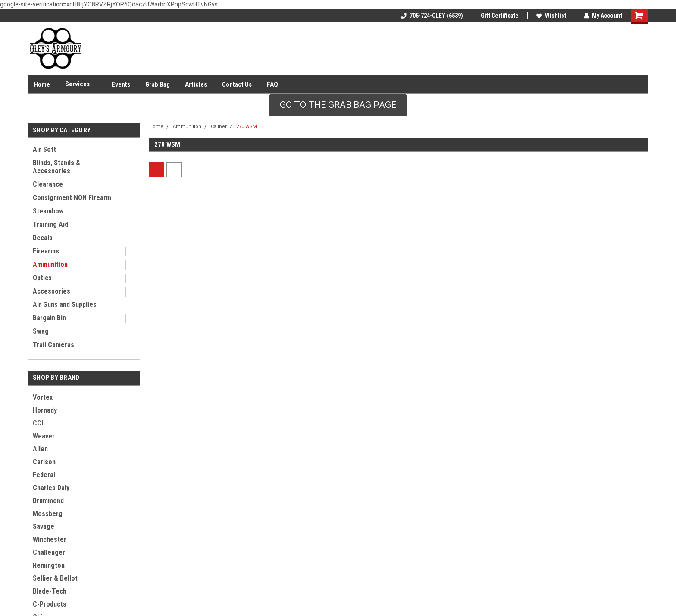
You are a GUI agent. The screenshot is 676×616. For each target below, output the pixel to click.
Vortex (43, 397)
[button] (338, 105)
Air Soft (44, 149)
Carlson (44, 462)
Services (81, 84)
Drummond (48, 501)
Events (121, 84)
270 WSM (247, 127)
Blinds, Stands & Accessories (56, 167)
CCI (38, 423)
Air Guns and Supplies (65, 305)
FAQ (272, 84)
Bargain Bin (49, 318)
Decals (43, 238)
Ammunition (50, 264)
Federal (44, 475)
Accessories (52, 291)
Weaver (44, 436)
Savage (44, 527)
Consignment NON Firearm (72, 198)
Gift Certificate (499, 16)
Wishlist (551, 16)
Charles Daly (51, 488)
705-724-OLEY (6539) (432, 16)
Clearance (48, 184)
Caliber (219, 127)
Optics (42, 278)
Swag (41, 331)
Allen (40, 449)
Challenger (49, 552)
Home (42, 84)
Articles (196, 84)
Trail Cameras (53, 345)
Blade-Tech (50, 591)
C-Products (50, 604)
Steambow (48, 211)
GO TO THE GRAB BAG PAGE (338, 105)
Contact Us (237, 84)
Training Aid (50, 224)
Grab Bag (158, 84)
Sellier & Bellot (55, 578)
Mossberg (48, 514)
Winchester (50, 539)
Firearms (46, 251)
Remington (49, 565)
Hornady (45, 410)
